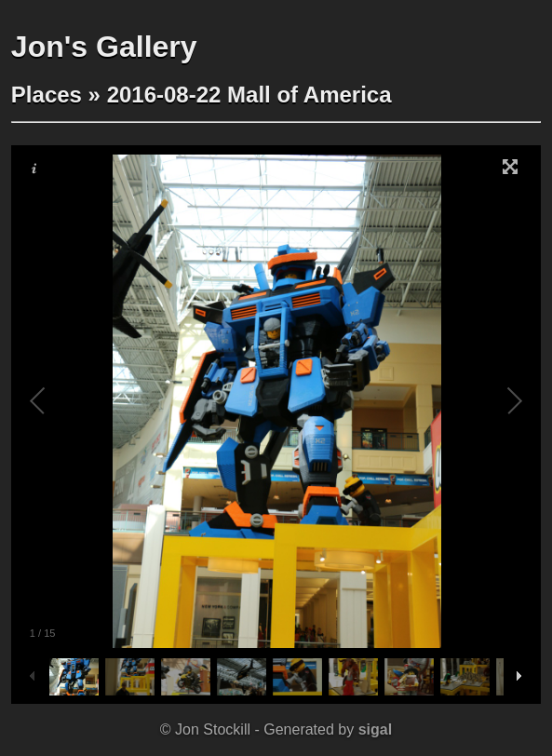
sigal (375, 729)
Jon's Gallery (104, 47)
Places (47, 94)
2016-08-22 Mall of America (249, 94)
